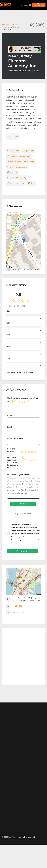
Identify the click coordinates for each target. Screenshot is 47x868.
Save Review (23, 551)
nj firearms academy (17, 167)
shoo (31, 183)
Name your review (15, 438)
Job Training (13, 136)
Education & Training (10, 24)
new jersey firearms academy (21, 162)
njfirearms (28, 151)
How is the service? (12, 450)
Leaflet (16, 270)
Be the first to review (31, 71)
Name (10, 416)
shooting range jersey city (19, 156)
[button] (39, 5)
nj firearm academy (16, 178)
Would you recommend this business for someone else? (13, 462)
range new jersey (15, 183)
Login (25, 5)
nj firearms (13, 151)
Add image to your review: (18, 475)
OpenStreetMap (27, 270)
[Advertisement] (23, 655)
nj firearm (12, 172)
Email (9, 427)
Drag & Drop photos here (23, 514)
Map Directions (14, 212)
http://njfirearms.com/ (22, 612)
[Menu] (16, 5)
